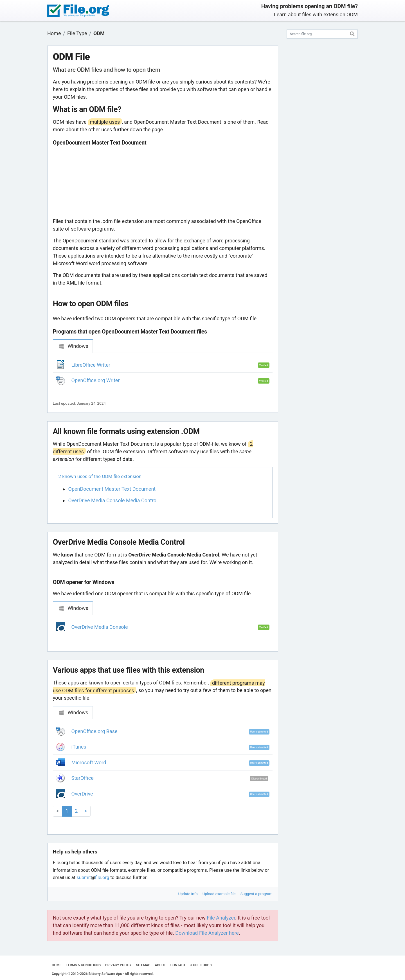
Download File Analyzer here (207, 933)
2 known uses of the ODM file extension (100, 476)
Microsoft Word (89, 762)
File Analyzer (221, 918)
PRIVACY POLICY (118, 965)
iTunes (79, 747)
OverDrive (82, 794)
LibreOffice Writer (91, 365)
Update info (188, 894)
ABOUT (160, 965)
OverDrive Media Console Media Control (113, 500)
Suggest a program (256, 894)
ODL (196, 965)
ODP (206, 965)
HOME (57, 965)
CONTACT (178, 965)
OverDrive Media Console (100, 627)
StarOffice (83, 778)
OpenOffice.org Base (94, 731)
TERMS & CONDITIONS (83, 965)
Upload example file (219, 894)
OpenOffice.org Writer (96, 380)
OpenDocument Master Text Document (112, 489)
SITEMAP (143, 965)
